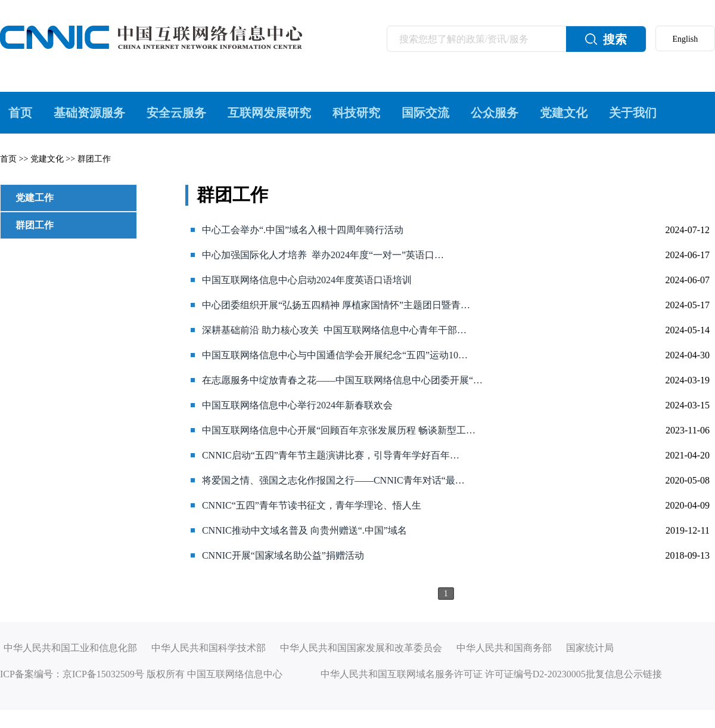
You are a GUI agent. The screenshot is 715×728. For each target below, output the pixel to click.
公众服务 (495, 113)
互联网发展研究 (269, 113)
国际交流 (425, 113)
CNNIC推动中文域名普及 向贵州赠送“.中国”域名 (304, 530)
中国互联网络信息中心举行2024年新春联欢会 (297, 405)
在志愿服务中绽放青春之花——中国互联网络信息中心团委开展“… (342, 380)
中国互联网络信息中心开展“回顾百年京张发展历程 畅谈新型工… (339, 430)
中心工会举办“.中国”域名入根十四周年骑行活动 (303, 230)
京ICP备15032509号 (103, 674)
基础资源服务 (89, 113)
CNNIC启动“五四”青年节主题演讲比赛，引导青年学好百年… (331, 455)
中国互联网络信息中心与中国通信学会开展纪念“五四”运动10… (335, 355)
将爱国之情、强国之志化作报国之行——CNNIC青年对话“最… (333, 480)
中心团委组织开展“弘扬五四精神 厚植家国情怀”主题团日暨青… (336, 305)
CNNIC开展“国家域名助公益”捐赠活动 (283, 555)
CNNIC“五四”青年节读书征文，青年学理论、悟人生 (312, 505)
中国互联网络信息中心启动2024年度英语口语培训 (307, 280)
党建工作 (35, 198)
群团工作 (94, 159)
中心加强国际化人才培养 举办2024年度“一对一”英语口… (323, 255)
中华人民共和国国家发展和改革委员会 (361, 648)
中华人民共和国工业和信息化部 (70, 648)
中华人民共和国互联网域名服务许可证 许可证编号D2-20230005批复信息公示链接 (491, 674)
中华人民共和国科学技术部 (209, 648)
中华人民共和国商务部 (504, 648)
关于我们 (633, 113)
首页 (20, 113)
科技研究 (356, 113)
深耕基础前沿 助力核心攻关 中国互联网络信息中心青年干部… (334, 330)
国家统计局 (590, 648)
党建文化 (564, 113)
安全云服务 (176, 113)
